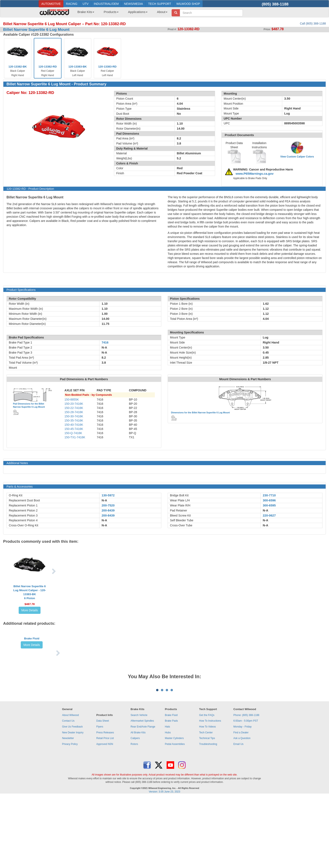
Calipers (135, 809)
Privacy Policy (70, 815)
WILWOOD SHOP (188, 4)
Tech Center (206, 804)
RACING (72, 4)
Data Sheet (103, 792)
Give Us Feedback (72, 798)
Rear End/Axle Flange (143, 798)
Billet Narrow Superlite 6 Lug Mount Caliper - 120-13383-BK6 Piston (30, 592)
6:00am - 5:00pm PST (246, 792)
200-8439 (108, 510)
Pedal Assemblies (175, 815)
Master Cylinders (174, 809)
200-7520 (108, 505)
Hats (168, 798)
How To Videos (208, 798)
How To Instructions (210, 792)
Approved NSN (105, 815)
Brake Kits (86, 12)
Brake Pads (171, 792)
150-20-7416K (74, 404)
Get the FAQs (207, 786)
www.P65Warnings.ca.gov (255, 174)
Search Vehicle (139, 786)
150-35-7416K (74, 420)
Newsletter (68, 809)
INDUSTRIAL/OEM (106, 4)
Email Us (238, 815)
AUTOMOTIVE (51, 4)
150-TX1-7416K (75, 437)
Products (111, 12)
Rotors (134, 815)
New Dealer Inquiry (73, 804)
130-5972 (108, 495)
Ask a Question (242, 809)
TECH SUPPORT (160, 4)
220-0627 (269, 515)
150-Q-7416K (73, 433)
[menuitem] (84, 13)
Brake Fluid (32, 666)
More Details (30, 610)
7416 (105, 342)
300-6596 (269, 500)
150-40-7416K (74, 425)
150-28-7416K (74, 412)
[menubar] (121, 13)
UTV (86, 4)
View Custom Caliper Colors (297, 157)
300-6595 (269, 505)
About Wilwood (70, 786)
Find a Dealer (241, 804)
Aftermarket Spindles (142, 792)
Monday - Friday (242, 798)
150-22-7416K (74, 408)
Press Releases (105, 804)
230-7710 (269, 495)
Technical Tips (207, 809)
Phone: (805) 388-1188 (246, 786)
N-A (104, 500)
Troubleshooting (208, 815)
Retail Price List (105, 809)
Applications (138, 12)
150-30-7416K (74, 416)
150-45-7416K (74, 429)
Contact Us (68, 792)
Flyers (100, 798)
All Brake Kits (138, 804)
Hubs (168, 804)
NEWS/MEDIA (133, 4)
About (162, 12)
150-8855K (72, 400)
